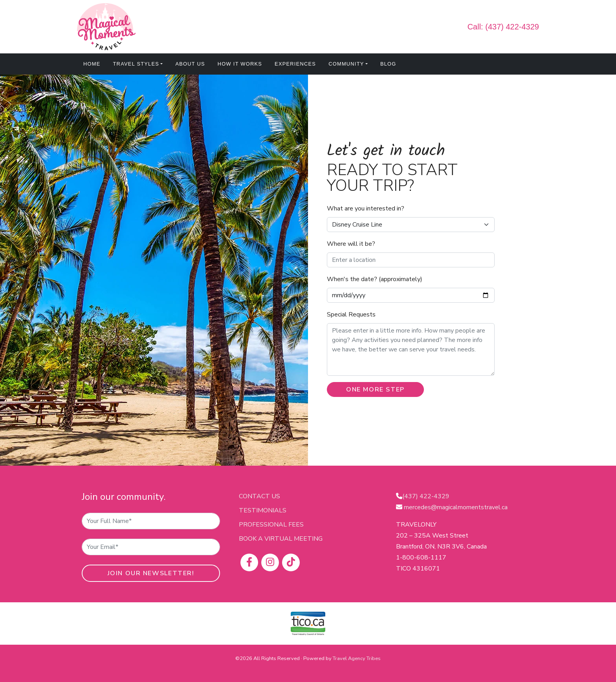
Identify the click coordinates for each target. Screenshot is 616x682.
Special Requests (351, 314)
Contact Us (259, 496)
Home (92, 64)
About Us (190, 64)
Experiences (295, 64)
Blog (388, 64)
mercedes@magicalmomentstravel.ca (456, 507)
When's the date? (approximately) (375, 279)
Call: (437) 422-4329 (503, 27)
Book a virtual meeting (281, 539)
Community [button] (346, 64)
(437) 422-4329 (426, 496)
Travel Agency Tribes (357, 658)
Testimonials (263, 510)
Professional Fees (271, 525)
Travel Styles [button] (136, 64)
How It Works (240, 64)
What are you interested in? (366, 208)
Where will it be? (351, 244)
